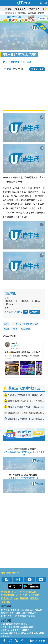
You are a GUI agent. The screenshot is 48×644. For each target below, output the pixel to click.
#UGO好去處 (7, 624)
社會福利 (6, 601)
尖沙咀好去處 (30, 592)
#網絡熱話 (6, 636)
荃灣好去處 (34, 595)
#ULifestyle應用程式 (11, 630)
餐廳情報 (24, 598)
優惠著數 (19, 9)
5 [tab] (29, 19)
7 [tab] (23, 22)
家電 (7, 329)
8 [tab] (26, 22)
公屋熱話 (22, 13)
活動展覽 (6, 592)
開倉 (20, 592)
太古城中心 (35, 312)
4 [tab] (26, 19)
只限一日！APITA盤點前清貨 (26, 324)
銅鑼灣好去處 (8, 595)
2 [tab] (21, 19)
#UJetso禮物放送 (9, 633)
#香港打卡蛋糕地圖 (10, 627)
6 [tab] (31, 19)
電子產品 (27, 62)
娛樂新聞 (32, 13)
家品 (15, 329)
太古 (25, 312)
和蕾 (9, 69)
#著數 (41, 633)
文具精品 (26, 329)
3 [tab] (23, 19)
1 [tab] (18, 19)
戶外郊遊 (34, 598)
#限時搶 (25, 630)
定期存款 (42, 13)
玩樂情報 (33, 9)
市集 (14, 592)
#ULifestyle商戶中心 (28, 633)
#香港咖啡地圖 (27, 627)
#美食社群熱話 (21, 624)
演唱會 (8, 9)
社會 (16, 598)
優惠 (7, 324)
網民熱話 (5, 610)
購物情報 (15, 62)
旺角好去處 (7, 598)
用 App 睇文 (38, 69)
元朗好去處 (21, 595)
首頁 (5, 62)
